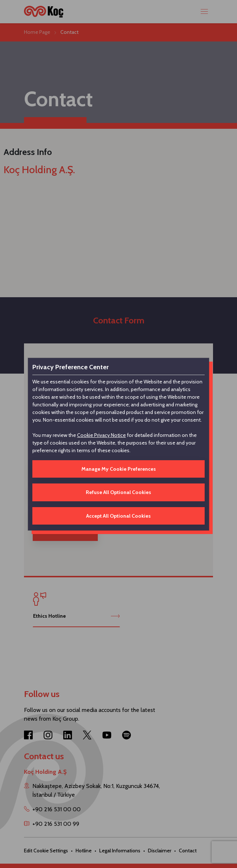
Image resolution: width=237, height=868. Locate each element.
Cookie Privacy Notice (101, 435)
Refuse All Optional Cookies (118, 492)
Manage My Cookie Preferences (119, 469)
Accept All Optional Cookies (118, 516)
